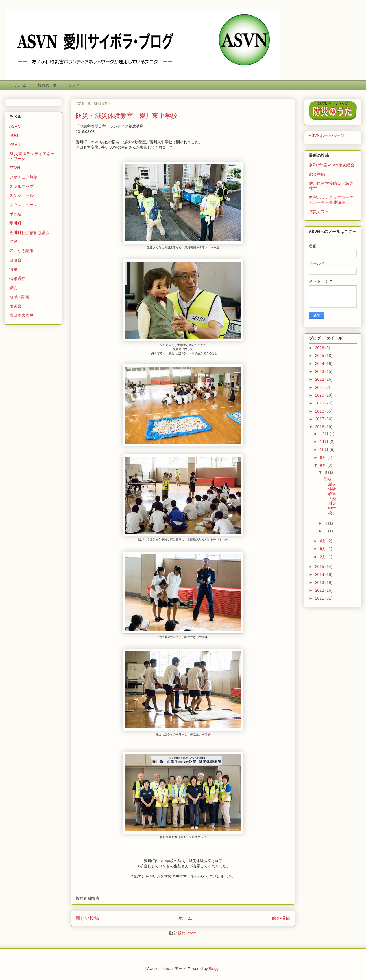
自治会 (15, 260)
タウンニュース (23, 205)
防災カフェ (319, 212)
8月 (324, 465)
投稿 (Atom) (188, 933)
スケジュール (21, 195)
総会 (13, 287)
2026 (320, 348)
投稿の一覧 (47, 85)
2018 (320, 411)
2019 (320, 403)
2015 (320, 567)
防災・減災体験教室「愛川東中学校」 (130, 116)
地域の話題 (19, 297)
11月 (325, 442)
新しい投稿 (87, 918)
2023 (320, 371)
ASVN (15, 126)
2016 (320, 427)
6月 (324, 541)
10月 (325, 450)
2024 (320, 364)
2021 (320, 387)
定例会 (15, 306)
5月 (324, 549)
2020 (320, 395)
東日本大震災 (21, 315)
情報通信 (17, 279)
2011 (320, 598)
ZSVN (15, 168)
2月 (324, 557)
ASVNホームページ (326, 135)
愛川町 (15, 223)
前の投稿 (281, 918)
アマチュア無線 (23, 177)
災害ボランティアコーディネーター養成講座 (331, 200)
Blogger (215, 969)
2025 (320, 356)
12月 (325, 434)
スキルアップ (21, 186)
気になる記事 (21, 251)
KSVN (15, 145)
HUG (14, 135)
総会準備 (317, 174)
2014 (320, 574)
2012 (320, 590)
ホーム (21, 85)
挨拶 (13, 241)
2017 (320, 419)
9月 (324, 457)
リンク (74, 85)
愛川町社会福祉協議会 (29, 232)
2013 (320, 582)
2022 (320, 379)
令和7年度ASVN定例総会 (332, 165)
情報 (13, 269)
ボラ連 (15, 214)
